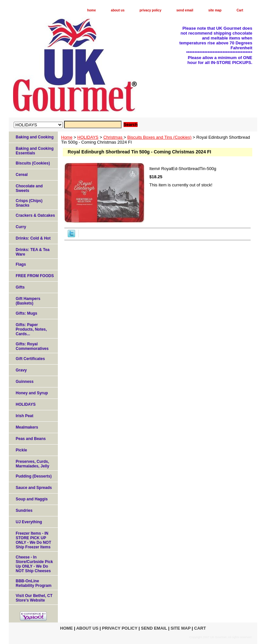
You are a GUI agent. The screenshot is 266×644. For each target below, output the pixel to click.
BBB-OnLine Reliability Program (33, 583)
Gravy (21, 370)
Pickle (21, 450)
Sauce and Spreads (34, 488)
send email (185, 10)
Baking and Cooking (35, 137)
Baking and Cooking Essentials (35, 151)
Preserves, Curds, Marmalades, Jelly (33, 464)
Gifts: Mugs (26, 313)
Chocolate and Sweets (29, 188)
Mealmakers (27, 427)
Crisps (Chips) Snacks (29, 203)
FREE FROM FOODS (35, 276)
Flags (21, 264)
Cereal (22, 175)
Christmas (113, 137)
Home (67, 137)
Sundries (24, 510)
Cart (240, 10)
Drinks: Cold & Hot (33, 238)
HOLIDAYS (88, 137)
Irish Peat (25, 416)
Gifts (20, 287)
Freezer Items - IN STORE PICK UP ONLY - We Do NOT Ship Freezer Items (33, 540)
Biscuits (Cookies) (33, 163)
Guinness (25, 382)
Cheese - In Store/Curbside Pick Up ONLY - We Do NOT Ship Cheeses (34, 564)
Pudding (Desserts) (34, 476)
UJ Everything (29, 522)
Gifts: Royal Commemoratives (32, 346)
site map (215, 10)
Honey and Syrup (32, 393)
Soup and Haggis (32, 499)
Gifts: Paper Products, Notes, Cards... (31, 329)
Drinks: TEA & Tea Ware (33, 252)
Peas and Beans (31, 439)
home (92, 10)
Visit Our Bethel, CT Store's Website (34, 598)
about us (118, 10)
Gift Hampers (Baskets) (28, 301)
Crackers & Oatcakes (35, 215)
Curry (21, 227)
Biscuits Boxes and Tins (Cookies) (159, 137)
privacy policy (150, 10)
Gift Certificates (30, 359)
